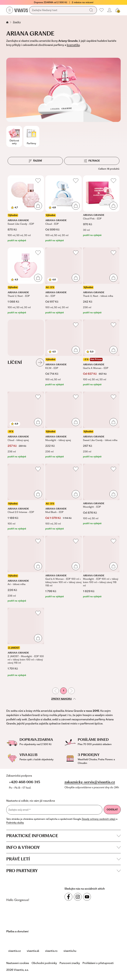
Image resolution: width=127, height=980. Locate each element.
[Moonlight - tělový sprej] (63, 425)
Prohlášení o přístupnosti (98, 963)
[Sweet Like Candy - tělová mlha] (101, 425)
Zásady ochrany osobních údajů (99, 819)
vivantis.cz (15, 951)
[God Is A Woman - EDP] (101, 353)
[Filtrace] (92, 161)
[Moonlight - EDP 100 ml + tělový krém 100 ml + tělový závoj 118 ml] (101, 569)
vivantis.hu (70, 951)
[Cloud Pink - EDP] (101, 209)
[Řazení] (35, 161)
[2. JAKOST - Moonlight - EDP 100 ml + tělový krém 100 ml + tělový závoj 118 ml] (26, 642)
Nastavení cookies (18, 963)
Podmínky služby (15, 823)
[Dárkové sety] (14, 136)
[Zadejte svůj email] (54, 810)
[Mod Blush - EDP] (63, 497)
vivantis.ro (51, 951)
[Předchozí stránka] (56, 691)
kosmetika (73, 45)
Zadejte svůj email (20, 810)
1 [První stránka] (63, 691)
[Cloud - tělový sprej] (26, 425)
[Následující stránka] (71, 691)
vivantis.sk (33, 951)
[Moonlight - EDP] (101, 497)
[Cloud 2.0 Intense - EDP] (26, 497)
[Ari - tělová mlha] (26, 569)
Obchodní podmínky (44, 963)
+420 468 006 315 (24, 782)
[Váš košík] (117, 10)
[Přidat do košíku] (38, 206)
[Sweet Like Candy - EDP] (26, 209)
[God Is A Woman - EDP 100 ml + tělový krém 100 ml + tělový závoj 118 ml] (63, 569)
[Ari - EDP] (63, 281)
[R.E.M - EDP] (63, 353)
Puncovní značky (70, 963)
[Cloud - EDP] (63, 209)
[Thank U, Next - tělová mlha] (101, 281)
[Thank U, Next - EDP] (26, 281)
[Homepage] (21, 10)
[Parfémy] (31, 136)
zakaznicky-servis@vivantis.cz (90, 782)
